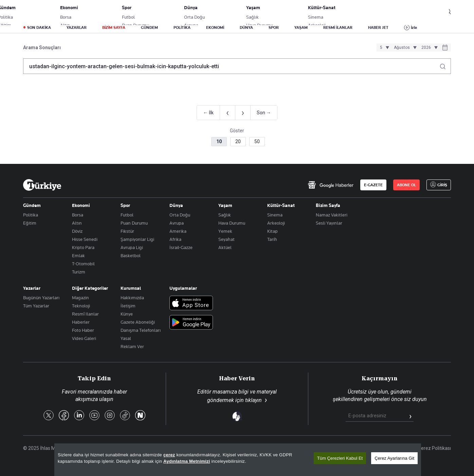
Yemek (225, 231)
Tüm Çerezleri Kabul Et (340, 458)
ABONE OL (395, 12)
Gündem (32, 205)
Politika (31, 215)
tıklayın (253, 400)
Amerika (178, 231)
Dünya (176, 205)
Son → (264, 113)
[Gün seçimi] (384, 47)
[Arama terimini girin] (233, 66)
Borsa (78, 215)
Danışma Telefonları (141, 330)
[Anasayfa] (42, 185)
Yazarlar (32, 288)
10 (219, 141)
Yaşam (225, 205)
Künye (127, 314)
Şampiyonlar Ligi (137, 239)
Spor (125, 205)
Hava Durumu (232, 223)
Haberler (81, 322)
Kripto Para (83, 247)
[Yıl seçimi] (429, 47)
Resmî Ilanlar (85, 314)
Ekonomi (81, 205)
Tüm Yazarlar (36, 306)
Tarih (272, 239)
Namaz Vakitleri (332, 215)
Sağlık (225, 215)
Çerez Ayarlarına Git (394, 458)
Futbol (127, 215)
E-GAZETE (373, 185)
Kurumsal (131, 288)
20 (238, 141)
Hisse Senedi (85, 239)
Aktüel (225, 247)
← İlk (208, 113)
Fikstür (127, 231)
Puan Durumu (134, 223)
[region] (238, 460)
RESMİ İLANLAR (338, 27)
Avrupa (177, 223)
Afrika (175, 239)
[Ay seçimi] (404, 47)
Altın (77, 223)
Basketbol (131, 255)
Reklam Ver (132, 346)
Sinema (275, 215)
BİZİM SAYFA (114, 27)
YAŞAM (301, 27)
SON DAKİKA (39, 27)
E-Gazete (58, 12)
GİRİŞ (428, 12)
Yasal (126, 338)
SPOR (274, 27)
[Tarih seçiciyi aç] (445, 48)
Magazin (80, 298)
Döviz (77, 231)
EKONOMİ (215, 27)
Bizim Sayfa (328, 205)
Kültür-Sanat (281, 205)
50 (257, 141)
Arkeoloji (276, 223)
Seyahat (226, 239)
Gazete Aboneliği (100, 12)
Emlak (78, 255)
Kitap (272, 231)
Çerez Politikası (434, 448)
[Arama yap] (445, 65)
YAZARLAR (77, 27)
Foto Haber (83, 330)
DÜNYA (246, 27)
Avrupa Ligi (132, 247)
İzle (414, 27)
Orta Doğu (180, 215)
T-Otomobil (83, 264)
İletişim (128, 306)
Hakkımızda (132, 298)
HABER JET (378, 27)
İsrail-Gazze (181, 247)
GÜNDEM (149, 27)
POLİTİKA (182, 27)
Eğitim (30, 223)
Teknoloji (81, 306)
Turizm (79, 272)
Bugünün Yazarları (41, 298)
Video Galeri (84, 338)
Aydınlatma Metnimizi (187, 461)
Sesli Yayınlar (329, 223)
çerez (169, 455)
